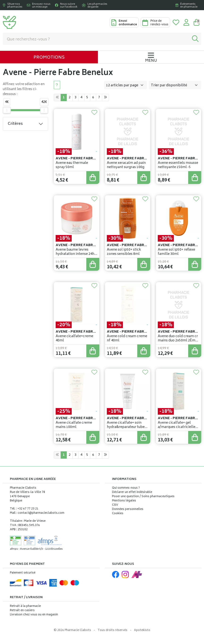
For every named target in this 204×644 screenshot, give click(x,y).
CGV (115, 505)
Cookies (118, 514)
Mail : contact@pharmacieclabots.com (37, 513)
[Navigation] (151, 57)
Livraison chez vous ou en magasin (34, 615)
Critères (15, 124)
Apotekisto (142, 630)
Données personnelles (128, 509)
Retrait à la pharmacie (25, 606)
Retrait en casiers (22, 611)
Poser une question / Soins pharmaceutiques (143, 497)
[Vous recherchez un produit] (96, 39)
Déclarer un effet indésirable (132, 492)
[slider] (7, 110)
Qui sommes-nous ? (126, 488)
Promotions (49, 58)
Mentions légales (124, 501)
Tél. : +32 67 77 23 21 (24, 509)
